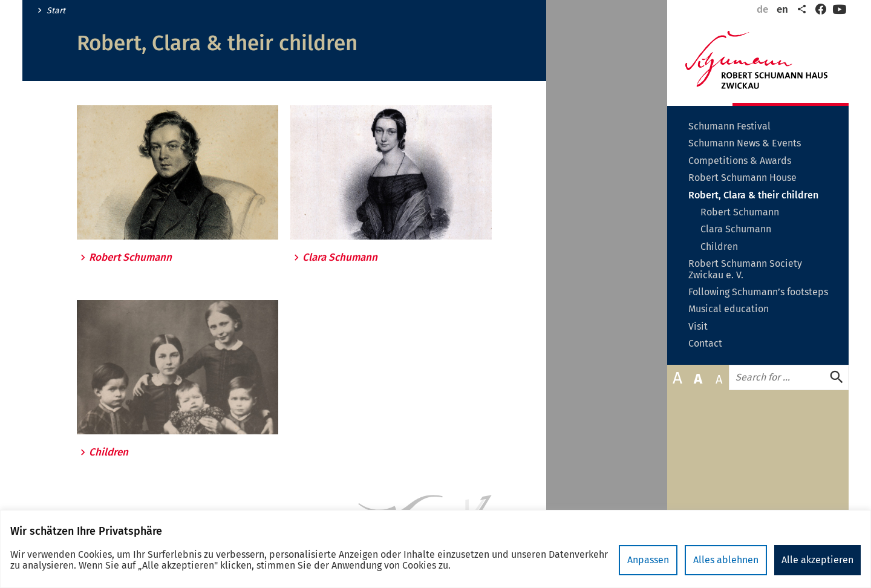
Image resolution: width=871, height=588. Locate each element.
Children (109, 452)
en (782, 9)
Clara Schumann (340, 258)
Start (56, 11)
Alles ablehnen (726, 560)
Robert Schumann (130, 258)
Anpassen (648, 560)
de (762, 9)
